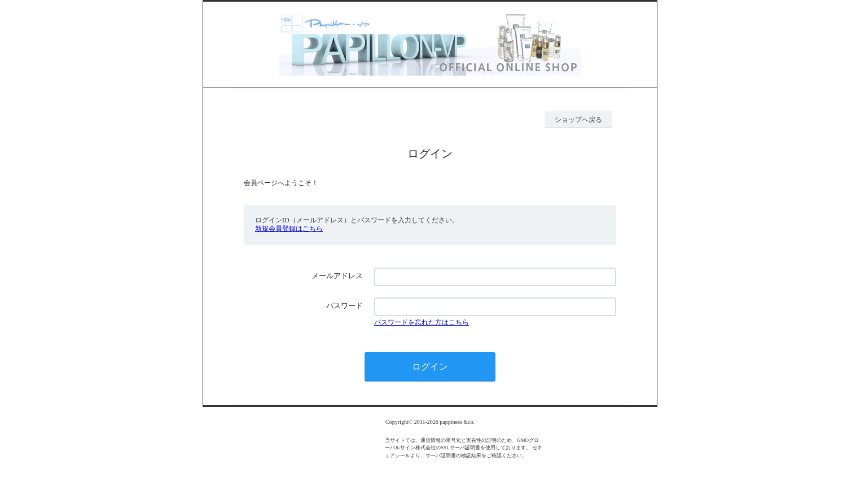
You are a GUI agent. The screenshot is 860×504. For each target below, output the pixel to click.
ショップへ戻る (578, 120)
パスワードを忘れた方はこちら (422, 322)
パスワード (345, 306)
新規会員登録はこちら (289, 229)
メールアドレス (337, 276)
